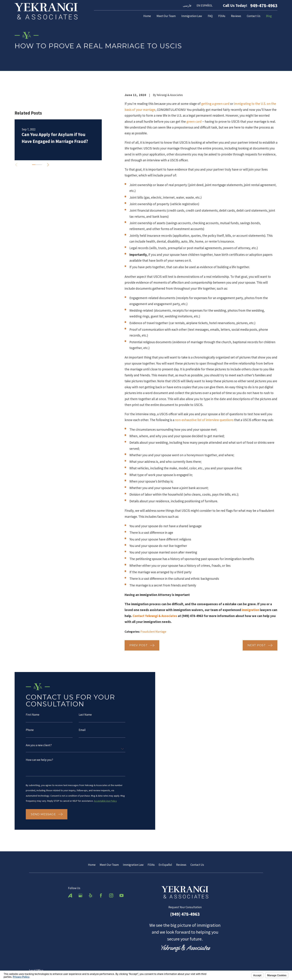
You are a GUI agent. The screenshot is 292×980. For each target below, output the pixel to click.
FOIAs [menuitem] (222, 16)
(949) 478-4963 (185, 914)
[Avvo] (70, 895)
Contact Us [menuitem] (254, 16)
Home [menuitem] (147, 16)
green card (194, 121)
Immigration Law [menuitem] (192, 16)
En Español (165, 864)
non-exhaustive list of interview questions (204, 420)
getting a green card (215, 104)
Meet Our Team (109, 864)
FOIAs (151, 864)
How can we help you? (39, 762)
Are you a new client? (39, 747)
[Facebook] (101, 895)
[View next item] (48, 165)
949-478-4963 (264, 6)
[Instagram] (111, 895)
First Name (33, 717)
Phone (30, 732)
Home (92, 864)
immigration (250, 610)
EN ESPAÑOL (205, 5)
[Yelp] (91, 895)
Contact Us (197, 864)
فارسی (187, 5)
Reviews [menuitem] (236, 16)
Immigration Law (133, 864)
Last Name (85, 717)
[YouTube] (122, 895)
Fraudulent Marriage (153, 632)
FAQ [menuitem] (210, 16)
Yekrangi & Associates (161, 616)
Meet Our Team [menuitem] (166, 16)
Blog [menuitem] (269, 16)
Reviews (181, 864)
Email (82, 732)
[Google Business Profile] (80, 895)
